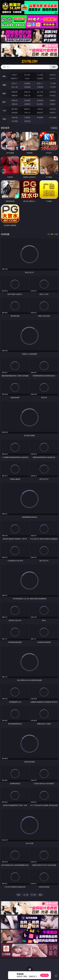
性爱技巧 (53, 113)
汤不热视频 (53, 117)
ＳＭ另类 (53, 87)
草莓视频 (40, 117)
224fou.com (29, 61)
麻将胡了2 (15, 78)
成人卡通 (40, 92)
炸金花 (27, 78)
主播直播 (40, 87)
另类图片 (53, 104)
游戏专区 (53, 75)
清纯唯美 (27, 104)
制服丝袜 (15, 95)
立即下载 (45, 975)
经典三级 (27, 95)
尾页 (40, 895)
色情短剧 (27, 121)
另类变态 (53, 95)
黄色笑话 (40, 113)
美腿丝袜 (15, 104)
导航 (4, 119)
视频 (4, 85)
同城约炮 (15, 117)
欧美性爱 (53, 92)
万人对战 (40, 75)
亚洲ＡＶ (15, 83)
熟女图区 (40, 104)
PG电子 (15, 75)
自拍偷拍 (27, 83)
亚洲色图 (27, 100)
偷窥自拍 (15, 100)
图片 (4, 102)
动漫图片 (53, 100)
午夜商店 (27, 117)
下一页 (33, 895)
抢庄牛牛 (53, 78)
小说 (4, 110)
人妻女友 (40, 109)
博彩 (4, 76)
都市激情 (15, 109)
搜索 (54, 67)
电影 (4, 93)
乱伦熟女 (40, 95)
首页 (19, 895)
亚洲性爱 (15, 92)
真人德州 (27, 75)
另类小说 (27, 113)
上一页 (26, 895)
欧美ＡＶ (40, 83)
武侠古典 (53, 109)
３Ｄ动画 (53, 83)
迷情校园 (15, 113)
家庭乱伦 (27, 109)
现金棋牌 (40, 78)
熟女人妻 (15, 87)
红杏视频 (15, 121)
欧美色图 (40, 100)
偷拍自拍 (27, 92)
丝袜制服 (27, 87)
